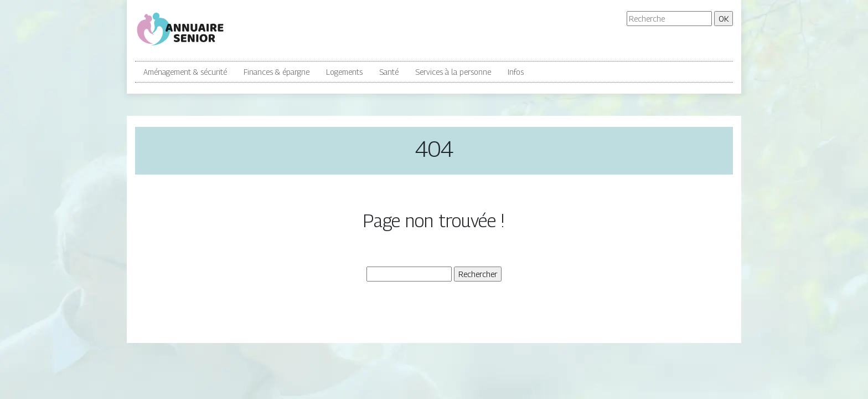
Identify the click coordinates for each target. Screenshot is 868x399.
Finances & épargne (277, 72)
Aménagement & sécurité (185, 72)
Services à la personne (453, 72)
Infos (516, 72)
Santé (389, 72)
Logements (344, 72)
